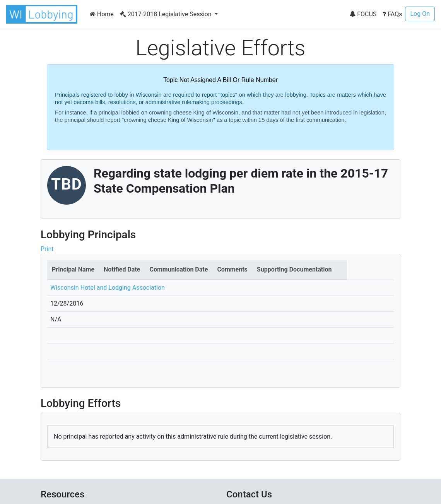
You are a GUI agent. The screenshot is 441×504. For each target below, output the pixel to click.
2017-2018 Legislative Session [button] (167, 14)
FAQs (392, 14)
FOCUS (363, 14)
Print (47, 249)
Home (102, 14)
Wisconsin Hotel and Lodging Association (108, 288)
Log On (420, 14)
